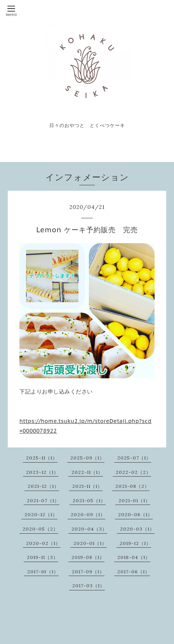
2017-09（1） (88, 572)
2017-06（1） (134, 572)
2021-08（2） (132, 486)
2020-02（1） (43, 543)
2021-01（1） (134, 500)
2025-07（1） (134, 458)
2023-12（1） (42, 472)
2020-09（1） (88, 514)
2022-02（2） (133, 472)
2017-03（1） (89, 586)
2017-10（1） (43, 572)
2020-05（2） (40, 529)
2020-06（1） (135, 514)
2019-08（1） (88, 557)
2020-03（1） (137, 529)
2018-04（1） (134, 557)
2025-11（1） (42, 458)
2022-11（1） (87, 472)
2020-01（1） (90, 543)
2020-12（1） (41, 514)
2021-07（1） (43, 500)
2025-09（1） (87, 458)
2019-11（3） (43, 557)
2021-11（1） (87, 486)
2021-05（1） (89, 500)
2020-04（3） (89, 529)
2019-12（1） (135, 543)
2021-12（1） (43, 486)
